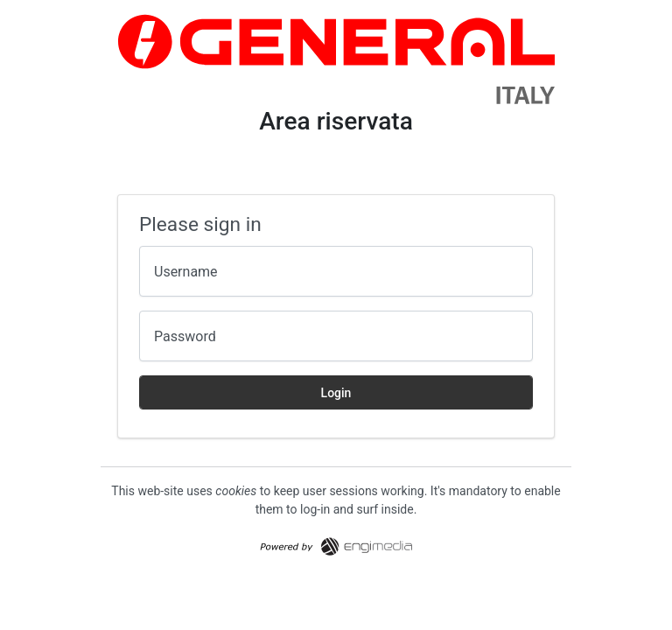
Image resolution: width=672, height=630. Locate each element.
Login (336, 392)
